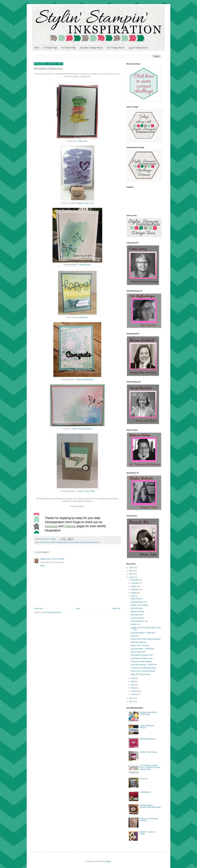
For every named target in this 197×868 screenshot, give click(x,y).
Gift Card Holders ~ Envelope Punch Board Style (150, 806)
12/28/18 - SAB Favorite (149, 752)
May (133, 681)
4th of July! (144, 779)
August (134, 593)
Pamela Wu (78, 542)
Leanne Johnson (68, 542)
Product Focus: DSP (138, 652)
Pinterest (70, 526)
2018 (131, 568)
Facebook (51, 526)
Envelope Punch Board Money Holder (148, 713)
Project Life (135, 636)
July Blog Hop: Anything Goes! (142, 655)
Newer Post (39, 609)
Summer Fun (135, 624)
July (133, 596)
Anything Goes (145, 792)
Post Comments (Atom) (52, 612)
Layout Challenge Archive (138, 48)
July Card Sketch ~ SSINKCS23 (142, 649)
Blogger (108, 861)
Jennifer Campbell (56, 542)
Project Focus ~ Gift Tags (140, 645)
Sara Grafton (87, 542)
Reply (42, 566)
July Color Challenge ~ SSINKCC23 (144, 665)
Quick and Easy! (137, 608)
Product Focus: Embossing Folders (143, 668)
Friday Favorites (137, 599)
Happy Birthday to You (139, 602)
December (135, 580)
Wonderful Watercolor (139, 642)
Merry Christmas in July (139, 621)
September (135, 590)
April (133, 685)
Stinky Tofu (83, 141)
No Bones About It (137, 618)
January (134, 694)
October (134, 586)
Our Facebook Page (50, 48)
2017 (131, 571)
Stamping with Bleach (148, 739)
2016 (131, 574)
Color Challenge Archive (115, 48)
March (134, 688)
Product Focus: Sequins (139, 605)
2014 (131, 698)
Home (36, 48)
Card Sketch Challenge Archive (91, 48)
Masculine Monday (137, 612)
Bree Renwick (45, 542)
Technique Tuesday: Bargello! (141, 661)
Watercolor (96, 542)
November (135, 583)
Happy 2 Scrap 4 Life (85, 203)
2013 (131, 702)
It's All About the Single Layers (142, 658)
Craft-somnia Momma (85, 380)
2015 (131, 577)
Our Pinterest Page (68, 48)
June (133, 678)
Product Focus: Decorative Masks (143, 671)
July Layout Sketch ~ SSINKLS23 (143, 633)
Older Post (116, 609)
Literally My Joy (85, 265)
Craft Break (83, 317)
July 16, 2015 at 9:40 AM (55, 559)
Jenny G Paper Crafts (86, 491)
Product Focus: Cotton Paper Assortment (146, 639)
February (135, 691)
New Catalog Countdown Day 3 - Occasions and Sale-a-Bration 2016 (150, 767)
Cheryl (43, 559)
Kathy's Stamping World (82, 429)
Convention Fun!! (137, 615)
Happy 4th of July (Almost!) (140, 674)
